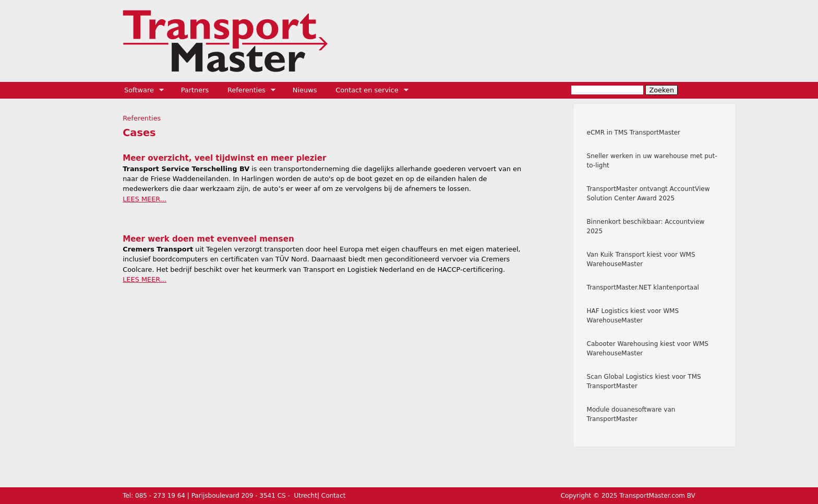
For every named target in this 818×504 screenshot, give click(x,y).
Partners (195, 90)
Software (141, 90)
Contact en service (369, 90)
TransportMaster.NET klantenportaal (643, 287)
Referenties (248, 90)
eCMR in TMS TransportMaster (634, 133)
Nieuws (305, 90)
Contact (334, 496)
